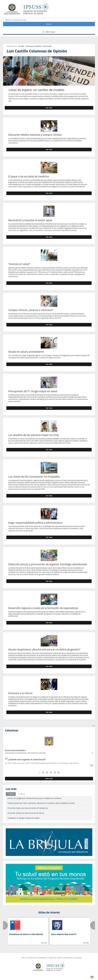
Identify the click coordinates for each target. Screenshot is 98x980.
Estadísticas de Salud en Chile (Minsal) (26, 934)
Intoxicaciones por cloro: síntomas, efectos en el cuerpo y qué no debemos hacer (41, 803)
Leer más (49, 779)
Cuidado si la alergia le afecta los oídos (24, 818)
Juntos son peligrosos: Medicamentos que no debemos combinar (35, 798)
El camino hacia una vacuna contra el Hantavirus (28, 808)
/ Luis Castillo (47, 46)
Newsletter (42, 958)
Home (24, 958)
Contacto (78, 958)
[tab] (11, 794)
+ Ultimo (22, 794)
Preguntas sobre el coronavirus (61, 958)
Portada (21, 46)
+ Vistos (11, 794)
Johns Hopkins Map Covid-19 (64, 934)
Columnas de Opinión (34, 46)
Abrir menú (49, 32)
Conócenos (32, 958)
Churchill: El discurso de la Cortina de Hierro (26, 813)
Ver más (49, 108)
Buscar (49, 24)
